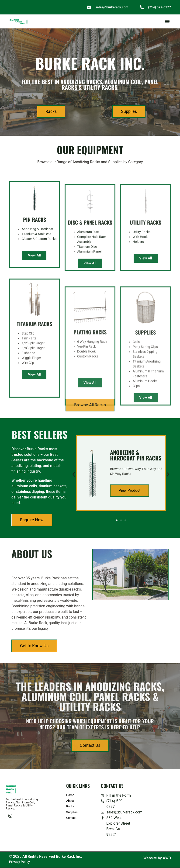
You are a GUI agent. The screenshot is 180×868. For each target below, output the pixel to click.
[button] (167, 22)
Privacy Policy (19, 862)
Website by (157, 858)
